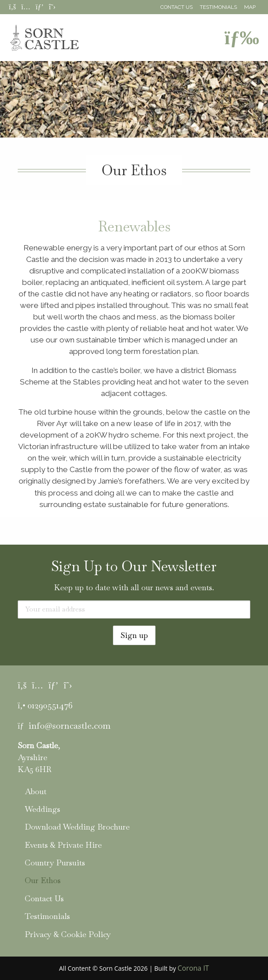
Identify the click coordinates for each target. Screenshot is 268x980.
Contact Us (177, 7)
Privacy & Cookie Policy (68, 934)
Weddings (43, 809)
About (36, 791)
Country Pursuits (55, 863)
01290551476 (50, 705)
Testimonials (218, 7)
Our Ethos (43, 880)
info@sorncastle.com (70, 726)
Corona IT (193, 968)
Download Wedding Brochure (77, 827)
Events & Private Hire (63, 845)
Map (250, 7)
